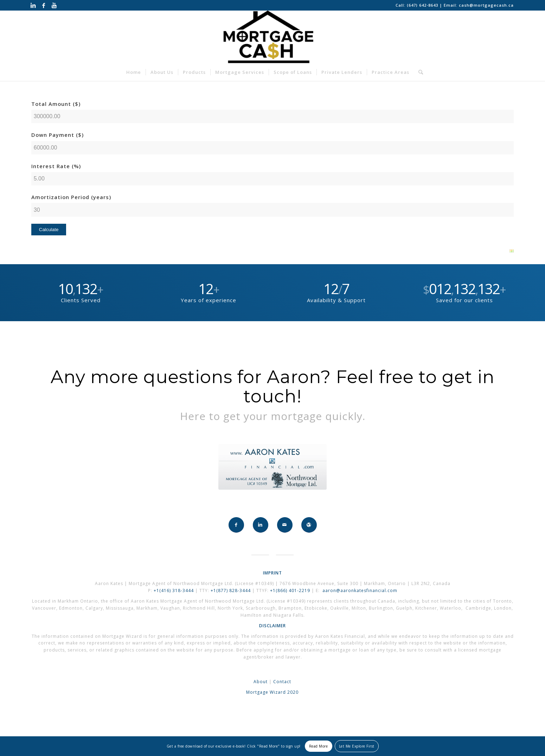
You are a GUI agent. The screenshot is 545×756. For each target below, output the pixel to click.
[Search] (419, 72)
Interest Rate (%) (56, 166)
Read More (319, 746)
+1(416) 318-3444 (174, 590)
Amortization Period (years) (71, 197)
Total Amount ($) (56, 104)
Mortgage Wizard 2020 (272, 692)
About (261, 682)
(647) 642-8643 (423, 5)
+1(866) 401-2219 (290, 590)
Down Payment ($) (57, 135)
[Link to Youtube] (54, 5)
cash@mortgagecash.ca (486, 5)
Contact (282, 682)
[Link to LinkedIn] (33, 5)
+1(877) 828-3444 (231, 590)
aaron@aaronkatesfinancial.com (360, 590)
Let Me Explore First (357, 746)
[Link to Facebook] (44, 5)
